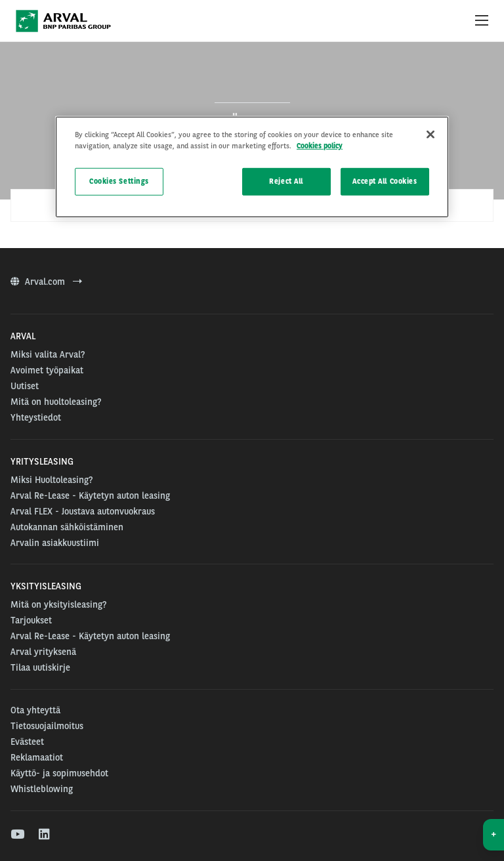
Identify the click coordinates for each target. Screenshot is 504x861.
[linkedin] (45, 835)
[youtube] (17, 835)
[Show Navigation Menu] (482, 21)
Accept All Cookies (385, 181)
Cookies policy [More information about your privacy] (320, 146)
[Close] (430, 135)
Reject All (286, 181)
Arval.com (46, 282)
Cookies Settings (119, 181)
